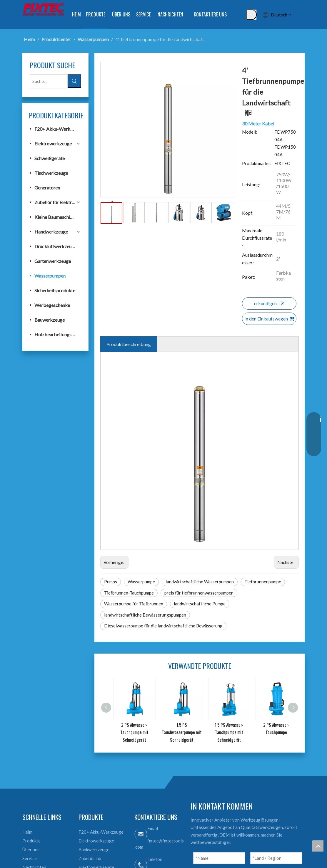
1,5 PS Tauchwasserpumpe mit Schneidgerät (182, 732)
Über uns (31, 849)
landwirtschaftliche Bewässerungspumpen (145, 615)
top (318, 846)
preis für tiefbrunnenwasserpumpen (199, 593)
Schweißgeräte (50, 158)
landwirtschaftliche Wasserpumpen (200, 582)
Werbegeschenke (52, 305)
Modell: (250, 132)
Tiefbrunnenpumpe (263, 582)
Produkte (31, 841)
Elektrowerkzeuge (53, 143)
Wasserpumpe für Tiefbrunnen (134, 604)
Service (30, 858)
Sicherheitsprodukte (55, 290)
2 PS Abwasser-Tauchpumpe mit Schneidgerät (134, 732)
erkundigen (269, 303)
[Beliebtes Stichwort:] (251, 15)
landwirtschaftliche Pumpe (200, 604)
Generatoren (47, 188)
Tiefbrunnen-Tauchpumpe (129, 593)
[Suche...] (49, 81)
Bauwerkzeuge (50, 320)
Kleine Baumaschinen (56, 217)
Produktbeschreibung (129, 344)
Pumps (111, 582)
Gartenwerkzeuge (53, 261)
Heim (27, 832)
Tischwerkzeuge (51, 173)
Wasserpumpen (50, 276)
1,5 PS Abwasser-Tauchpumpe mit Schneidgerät (229, 732)
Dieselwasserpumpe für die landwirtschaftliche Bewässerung (163, 626)
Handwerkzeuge (51, 232)
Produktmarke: (256, 163)
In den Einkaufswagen (269, 319)
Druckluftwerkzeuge (55, 246)
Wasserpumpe (141, 582)
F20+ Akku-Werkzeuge (58, 129)
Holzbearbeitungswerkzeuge (58, 334)
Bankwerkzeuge (94, 849)
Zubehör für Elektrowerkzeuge (58, 202)
